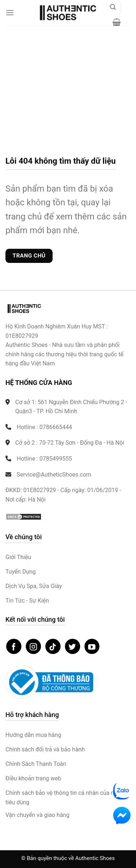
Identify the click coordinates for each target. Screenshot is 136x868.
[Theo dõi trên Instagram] (33, 646)
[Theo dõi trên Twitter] (73, 646)
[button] (10, 12)
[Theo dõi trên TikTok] (53, 646)
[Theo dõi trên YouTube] (92, 646)
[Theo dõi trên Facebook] (14, 646)
